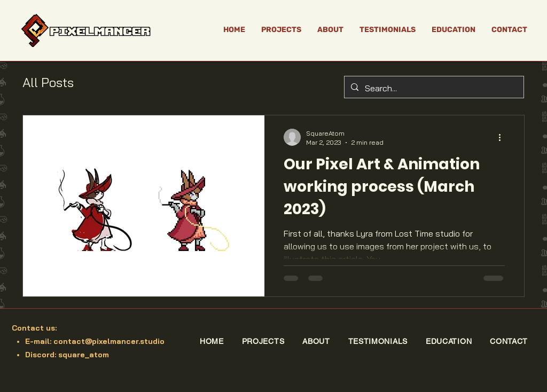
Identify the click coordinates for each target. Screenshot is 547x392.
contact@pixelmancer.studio (109, 341)
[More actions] (503, 137)
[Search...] (433, 88)
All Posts (48, 82)
